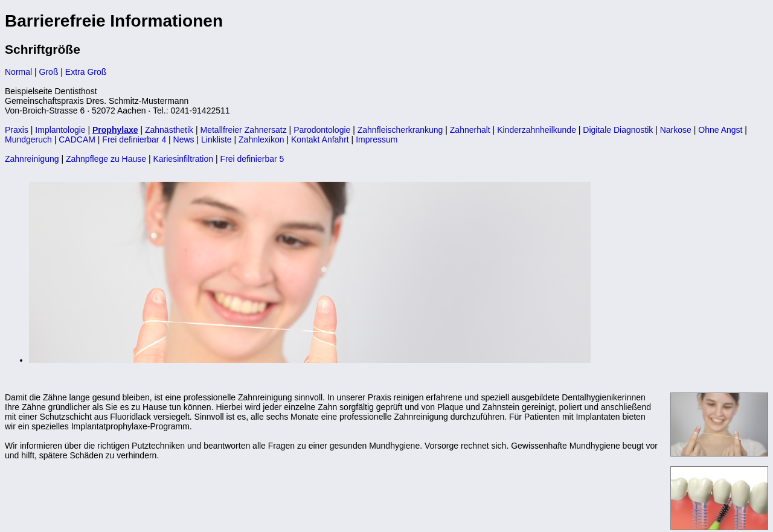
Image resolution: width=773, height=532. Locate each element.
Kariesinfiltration (183, 159)
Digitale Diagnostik (618, 130)
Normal (18, 72)
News (184, 139)
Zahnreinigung (32, 159)
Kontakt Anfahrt (320, 139)
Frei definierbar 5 (252, 159)
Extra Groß (86, 72)
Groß (49, 72)
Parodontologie (322, 130)
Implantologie (60, 130)
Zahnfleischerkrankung (400, 130)
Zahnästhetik (169, 130)
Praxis (17, 130)
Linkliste (217, 139)
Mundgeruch (28, 139)
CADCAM (77, 139)
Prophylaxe (115, 130)
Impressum (377, 139)
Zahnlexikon (261, 139)
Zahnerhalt (470, 130)
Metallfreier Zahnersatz (244, 130)
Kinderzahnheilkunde (537, 130)
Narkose (676, 130)
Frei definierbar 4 (134, 139)
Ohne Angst (720, 130)
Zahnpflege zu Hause (106, 159)
